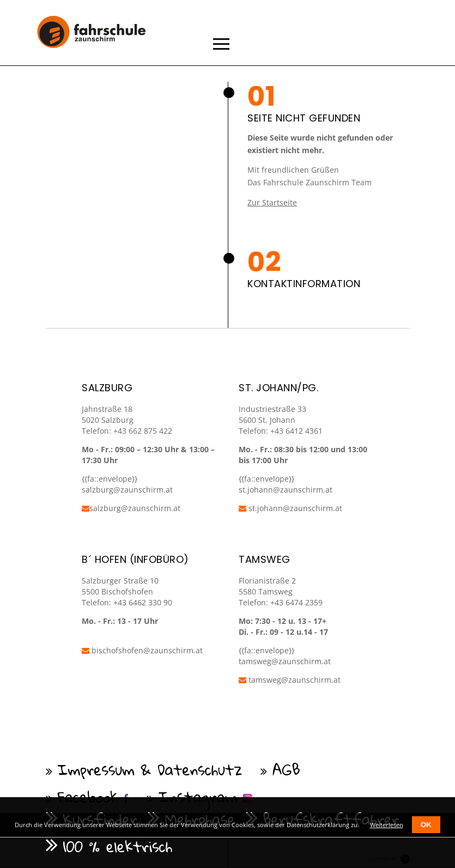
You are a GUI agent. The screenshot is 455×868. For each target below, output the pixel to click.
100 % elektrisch (118, 846)
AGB (286, 769)
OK (426, 825)
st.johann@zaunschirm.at (286, 490)
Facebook (88, 797)
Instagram (198, 797)
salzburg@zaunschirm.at (131, 508)
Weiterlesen (387, 825)
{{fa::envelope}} (266, 479)
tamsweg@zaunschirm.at (285, 661)
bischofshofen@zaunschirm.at (142, 650)
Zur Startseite (272, 203)
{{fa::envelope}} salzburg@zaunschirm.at (127, 484)
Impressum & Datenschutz (150, 769)
